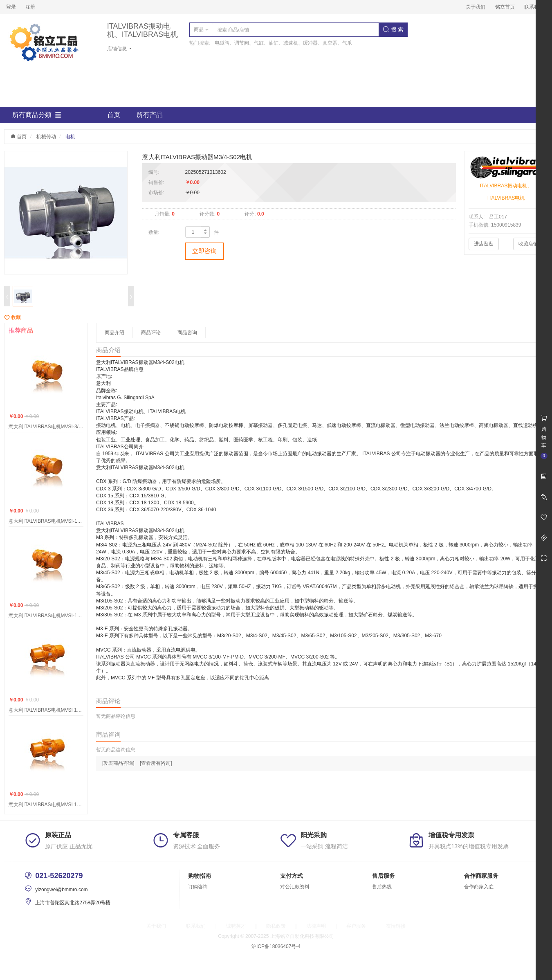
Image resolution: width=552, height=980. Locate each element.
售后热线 (382, 887)
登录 (11, 7)
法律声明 (316, 926)
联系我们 (534, 7)
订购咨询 (198, 887)
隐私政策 (276, 926)
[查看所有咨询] (156, 763)
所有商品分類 (37, 115)
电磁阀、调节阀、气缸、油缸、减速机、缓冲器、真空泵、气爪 (283, 43)
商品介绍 (114, 333)
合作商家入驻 (479, 887)
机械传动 (46, 137)
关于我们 (476, 7)
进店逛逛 (484, 244)
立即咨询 (204, 251)
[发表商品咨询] (118, 763)
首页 (114, 115)
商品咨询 (187, 333)
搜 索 (393, 29)
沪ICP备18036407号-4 (276, 946)
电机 (70, 137)
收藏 (12, 317)
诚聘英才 (236, 926)
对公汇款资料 (295, 887)
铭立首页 (505, 7)
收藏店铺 (528, 244)
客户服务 (356, 926)
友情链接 (396, 926)
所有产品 (150, 115)
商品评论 (151, 333)
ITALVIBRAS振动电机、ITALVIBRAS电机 (142, 30)
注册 (30, 7)
